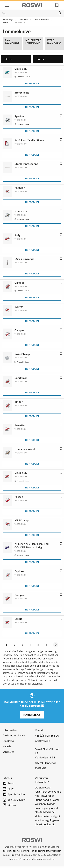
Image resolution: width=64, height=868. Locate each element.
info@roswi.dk (42, 741)
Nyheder (7, 746)
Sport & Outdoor (17, 794)
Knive (5, 23)
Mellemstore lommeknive (33, 42)
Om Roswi (8, 741)
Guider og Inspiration (14, 735)
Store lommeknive (54, 42)
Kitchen (12, 805)
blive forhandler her (45, 812)
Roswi (11, 783)
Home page (8, 20)
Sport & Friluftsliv (41, 20)
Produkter (23, 20)
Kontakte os (32, 715)
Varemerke (8, 752)
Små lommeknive (12, 42)
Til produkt (32, 84)
